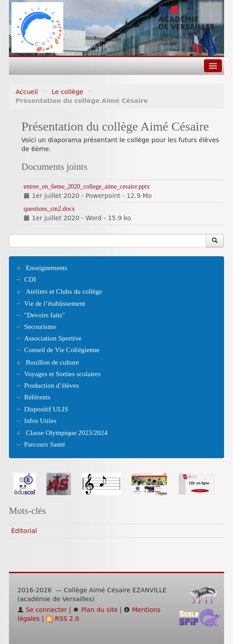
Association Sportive (53, 338)
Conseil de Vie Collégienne (62, 350)
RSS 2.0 (63, 619)
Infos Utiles (40, 420)
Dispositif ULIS (46, 409)
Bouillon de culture (52, 362)
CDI (30, 279)
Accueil (27, 92)
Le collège (68, 92)
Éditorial (24, 531)
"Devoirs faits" (45, 315)
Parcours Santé (45, 444)
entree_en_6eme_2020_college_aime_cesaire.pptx (87, 187)
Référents (37, 397)
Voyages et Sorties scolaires (62, 374)
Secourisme (40, 326)
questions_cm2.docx (49, 209)
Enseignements (47, 268)
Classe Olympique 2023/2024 (67, 433)
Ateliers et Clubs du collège (64, 291)
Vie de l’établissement (55, 303)
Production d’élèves (52, 385)
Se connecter (42, 610)
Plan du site (95, 610)
